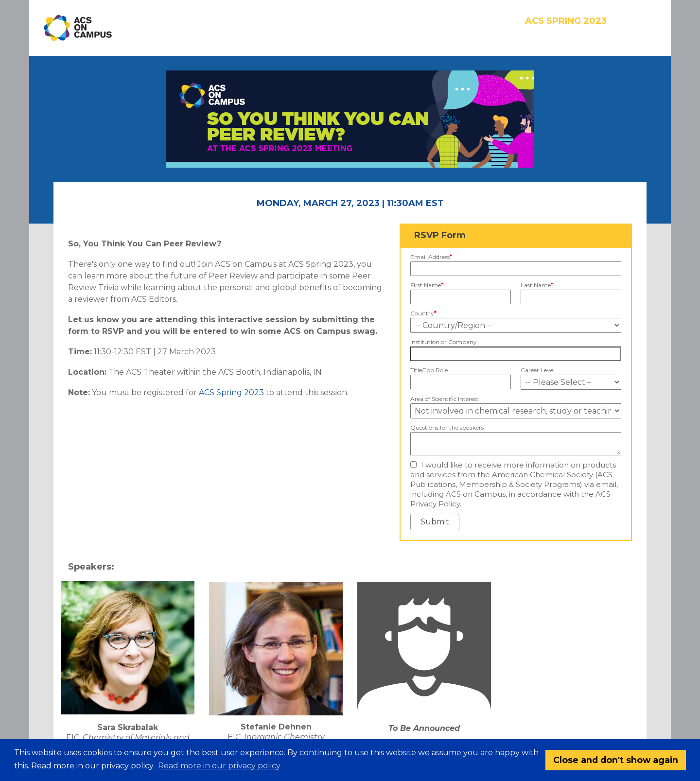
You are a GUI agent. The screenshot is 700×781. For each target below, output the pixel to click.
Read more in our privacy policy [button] (219, 766)
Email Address (431, 257)
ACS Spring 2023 (231, 392)
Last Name (537, 285)
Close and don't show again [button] (616, 760)
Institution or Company (444, 342)
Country (423, 313)
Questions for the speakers (447, 427)
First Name (427, 285)
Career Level (538, 370)
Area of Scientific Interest (445, 399)
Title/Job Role (429, 370)
